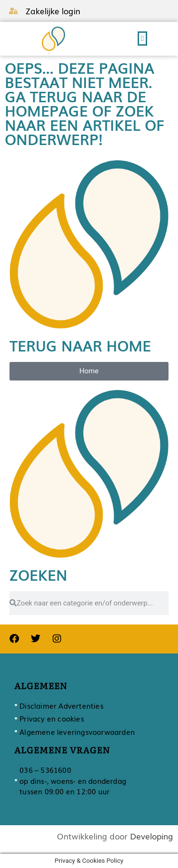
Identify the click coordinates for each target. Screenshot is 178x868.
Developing (152, 836)
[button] (142, 39)
